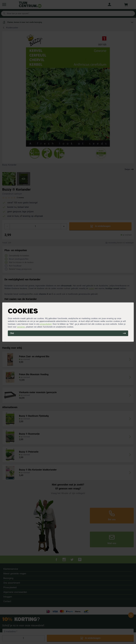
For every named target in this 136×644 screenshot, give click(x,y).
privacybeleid (46, 324)
